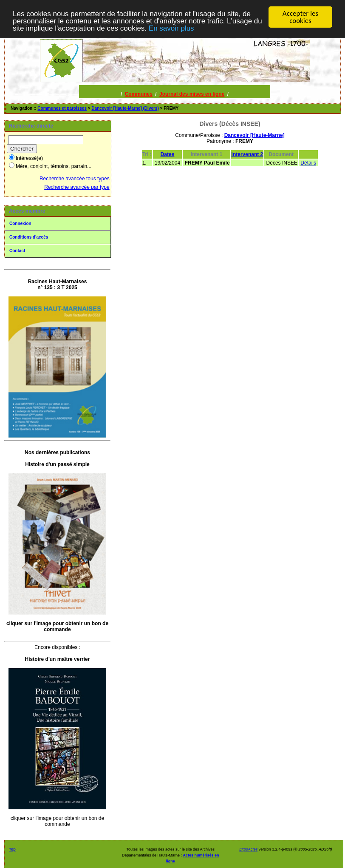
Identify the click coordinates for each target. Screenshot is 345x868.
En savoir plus (171, 28)
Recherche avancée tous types (75, 179)
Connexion (20, 223)
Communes (139, 94)
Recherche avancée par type (77, 187)
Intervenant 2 (247, 154)
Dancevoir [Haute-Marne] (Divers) (125, 108)
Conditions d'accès (29, 237)
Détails (308, 163)
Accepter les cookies (300, 17)
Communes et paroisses (62, 108)
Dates (168, 154)
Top (12, 849)
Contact (17, 251)
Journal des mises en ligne (192, 94)
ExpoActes (248, 849)
